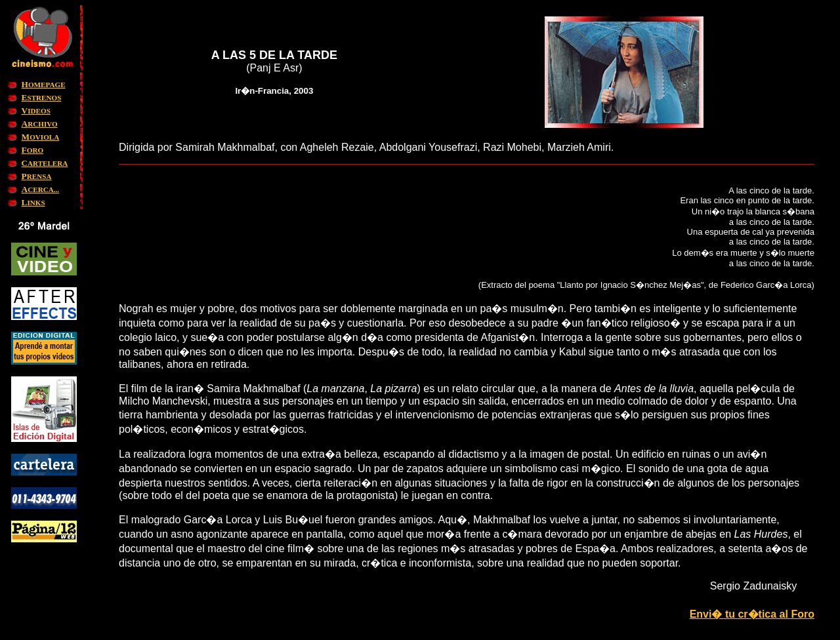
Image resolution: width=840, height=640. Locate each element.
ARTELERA (45, 163)
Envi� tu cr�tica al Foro (752, 614)
